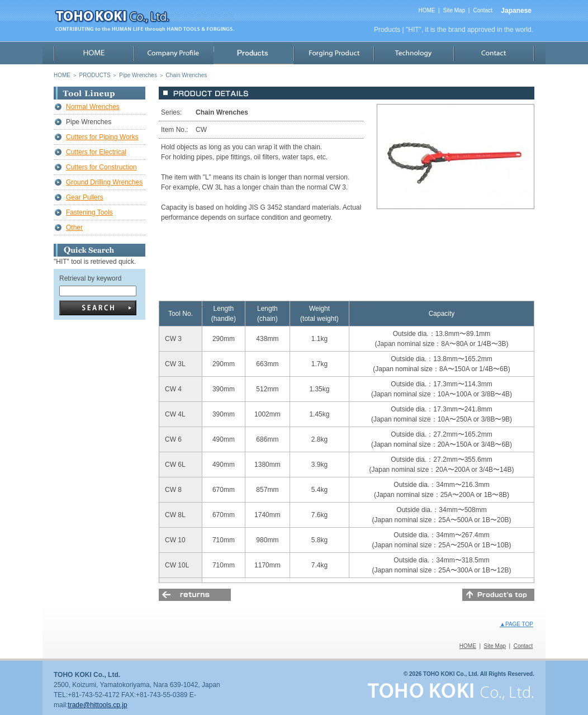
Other (74, 228)
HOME (426, 10)
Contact (482, 10)
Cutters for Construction (101, 167)
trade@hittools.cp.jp (97, 705)
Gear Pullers (85, 197)
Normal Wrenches (93, 107)
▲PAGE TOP (516, 624)
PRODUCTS (95, 75)
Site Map (454, 10)
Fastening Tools (89, 212)
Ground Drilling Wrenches (104, 182)
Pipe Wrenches (138, 75)
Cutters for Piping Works (102, 137)
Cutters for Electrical (96, 152)
